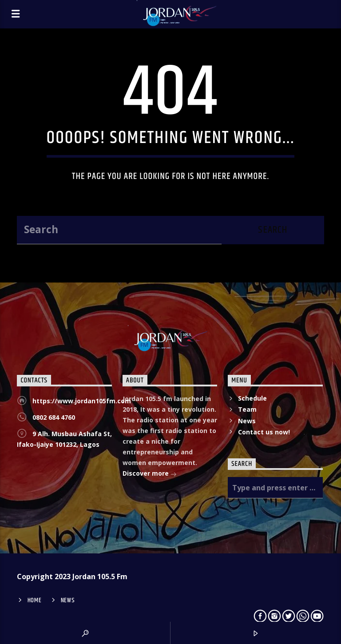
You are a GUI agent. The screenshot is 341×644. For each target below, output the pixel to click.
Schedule (252, 398)
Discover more (150, 474)
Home (35, 600)
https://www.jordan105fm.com (82, 401)
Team (247, 409)
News (247, 421)
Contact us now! (264, 432)
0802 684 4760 (54, 417)
